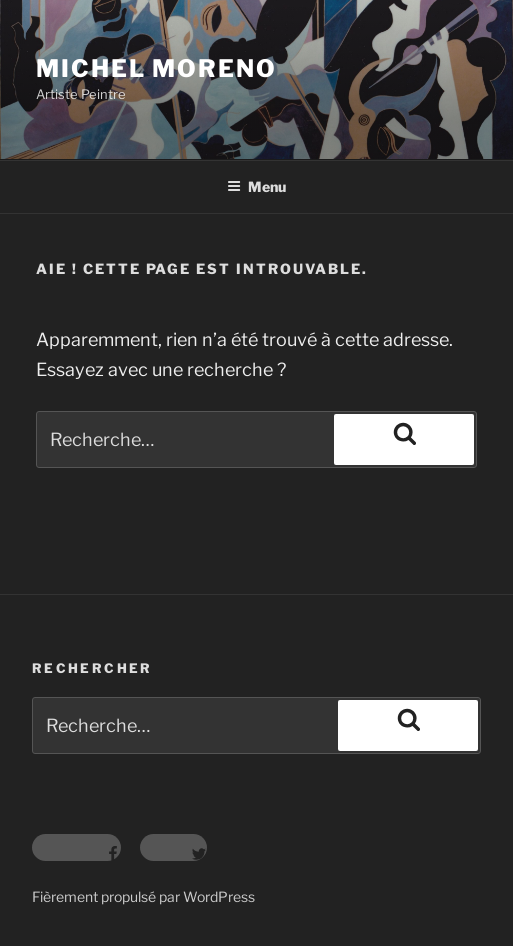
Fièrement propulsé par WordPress (143, 896)
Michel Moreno (156, 68)
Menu (256, 186)
